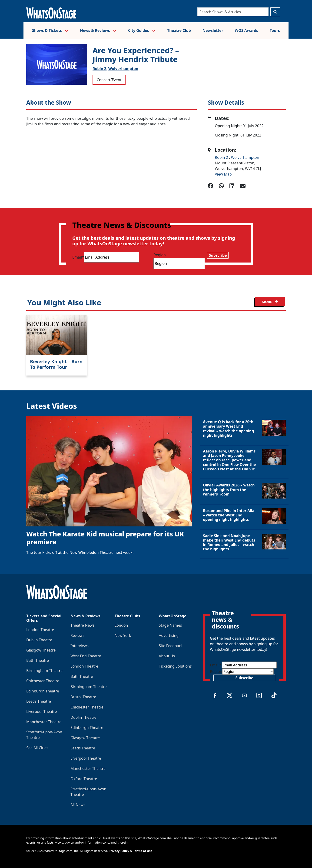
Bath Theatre (38, 660)
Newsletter (213, 30)
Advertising (169, 635)
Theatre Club (179, 30)
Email (78, 257)
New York (123, 635)
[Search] (233, 12)
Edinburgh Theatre (43, 691)
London (121, 625)
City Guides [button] (142, 30)
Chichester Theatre (43, 681)
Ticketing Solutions (175, 666)
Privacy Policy (119, 851)
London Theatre (40, 630)
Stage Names (170, 625)
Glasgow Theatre (41, 650)
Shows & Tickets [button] (50, 30)
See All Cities (37, 748)
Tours (275, 30)
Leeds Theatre (39, 701)
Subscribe (218, 255)
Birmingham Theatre (44, 671)
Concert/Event (109, 80)
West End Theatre (86, 656)
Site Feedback (171, 646)
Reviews (77, 635)
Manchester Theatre (44, 722)
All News (78, 805)
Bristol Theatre (83, 697)
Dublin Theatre (39, 640)
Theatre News (82, 625)
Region (160, 255)
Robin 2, (100, 69)
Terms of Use (143, 851)
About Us (167, 656)
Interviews (80, 646)
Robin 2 (222, 157)
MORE (270, 302)
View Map (223, 174)
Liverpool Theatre (42, 712)
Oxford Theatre (84, 779)
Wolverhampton (123, 69)
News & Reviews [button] (98, 30)
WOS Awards (246, 30)
